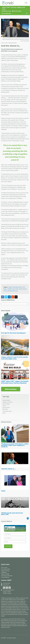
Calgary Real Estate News (15, 287)
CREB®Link (4, 572)
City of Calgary (6, 404)
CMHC (4, 413)
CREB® (10, 289)
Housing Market (6, 400)
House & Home (6, 408)
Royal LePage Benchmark (11, 291)
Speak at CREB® (5, 574)
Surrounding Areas (7, 411)
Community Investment (7, 576)
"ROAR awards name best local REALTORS (12, 514)
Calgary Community (7, 402)
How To (4, 406)
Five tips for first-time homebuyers (13, 333)
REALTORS (15, 289)
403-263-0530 (7, 583)
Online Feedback (5, 577)
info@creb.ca (6, 585)
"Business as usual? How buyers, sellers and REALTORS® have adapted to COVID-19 (15, 445)
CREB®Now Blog (6, 11)
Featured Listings (17, 11)
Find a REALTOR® (6, 13)
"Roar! (3, 491)
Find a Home (4, 568)
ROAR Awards (23, 289)
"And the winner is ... (8, 469)
